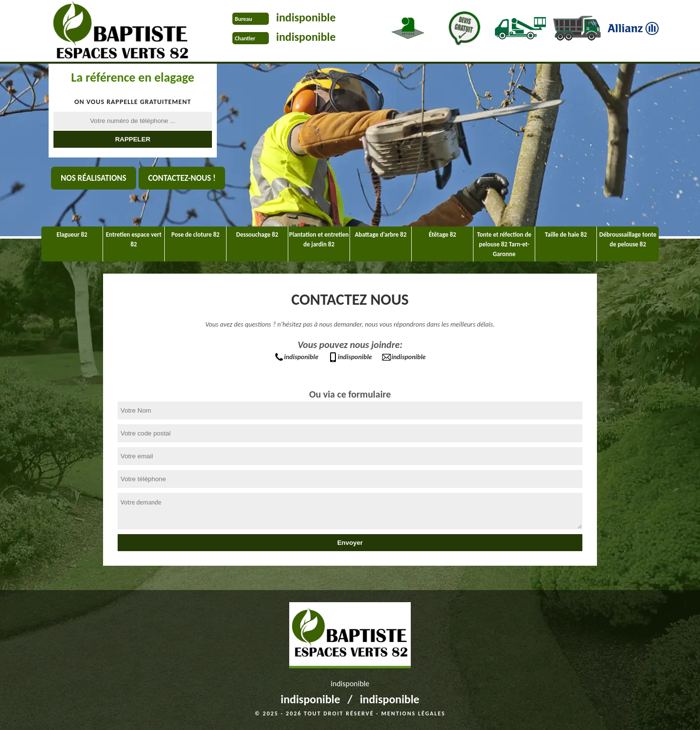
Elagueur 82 (72, 235)
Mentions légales (413, 713)
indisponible (306, 17)
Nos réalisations (94, 178)
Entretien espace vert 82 (134, 239)
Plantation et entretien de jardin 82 (319, 239)
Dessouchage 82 (257, 235)
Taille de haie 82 (566, 235)
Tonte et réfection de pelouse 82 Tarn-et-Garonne (504, 244)
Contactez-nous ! (182, 178)
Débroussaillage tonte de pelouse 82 (628, 239)
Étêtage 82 (442, 235)
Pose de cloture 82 (196, 235)
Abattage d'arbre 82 (381, 235)
